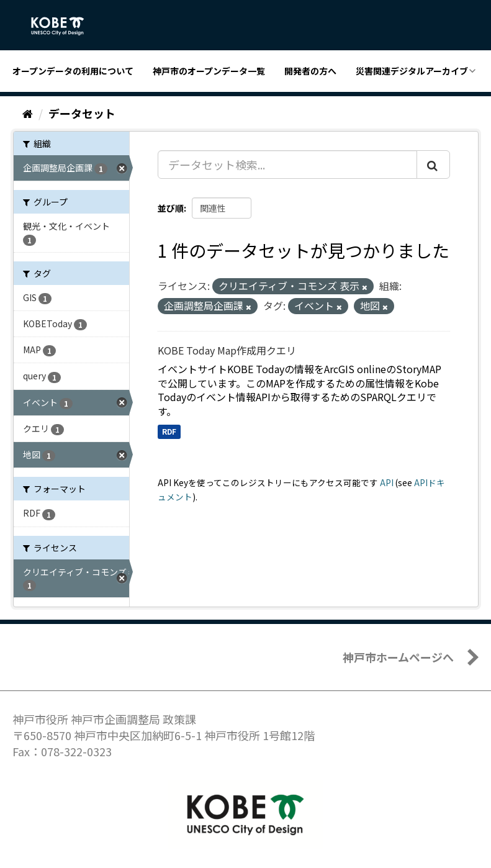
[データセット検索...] (287, 165)
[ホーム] (28, 113)
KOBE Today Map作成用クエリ (227, 350)
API (387, 482)
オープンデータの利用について (73, 71)
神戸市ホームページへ (398, 657)
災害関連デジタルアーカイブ (412, 71)
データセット (82, 113)
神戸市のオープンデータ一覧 (209, 71)
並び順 (171, 208)
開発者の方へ (310, 71)
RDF (169, 431)
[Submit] (433, 165)
